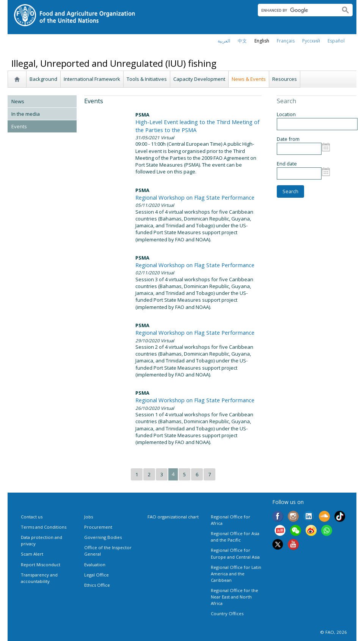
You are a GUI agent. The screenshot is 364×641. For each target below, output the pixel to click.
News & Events (249, 79)
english (262, 41)
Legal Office (96, 575)
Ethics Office (97, 585)
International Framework (92, 79)
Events (19, 126)
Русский (311, 41)
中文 (242, 41)
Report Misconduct (41, 565)
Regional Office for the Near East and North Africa (235, 597)
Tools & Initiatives (147, 79)
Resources (285, 79)
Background (43, 79)
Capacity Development (199, 79)
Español (336, 41)
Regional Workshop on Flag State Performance (195, 197)
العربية (224, 41)
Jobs (89, 517)
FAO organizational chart (173, 517)
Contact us (32, 517)
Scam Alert (32, 554)
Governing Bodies (103, 537)
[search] (296, 10)
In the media (26, 114)
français (286, 41)
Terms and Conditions (44, 527)
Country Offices (227, 613)
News (18, 101)
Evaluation (95, 565)
